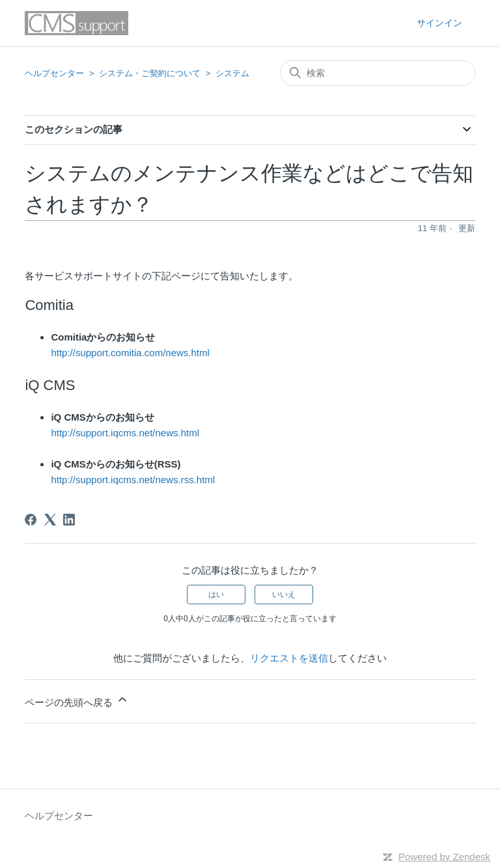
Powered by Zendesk (444, 857)
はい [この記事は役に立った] (216, 595)
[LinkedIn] (69, 520)
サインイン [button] (439, 23)
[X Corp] (50, 520)
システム (232, 73)
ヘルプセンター (54, 73)
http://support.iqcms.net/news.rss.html (133, 480)
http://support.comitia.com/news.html (130, 353)
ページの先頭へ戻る (76, 700)
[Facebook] (31, 520)
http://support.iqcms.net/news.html (125, 433)
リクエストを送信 (289, 658)
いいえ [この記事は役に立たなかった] (284, 595)
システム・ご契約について (150, 73)
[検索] (378, 73)
